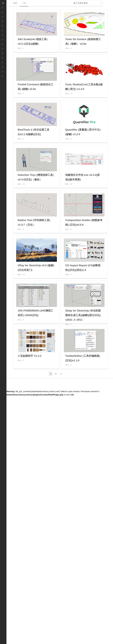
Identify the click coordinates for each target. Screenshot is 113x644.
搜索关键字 (73, 1)
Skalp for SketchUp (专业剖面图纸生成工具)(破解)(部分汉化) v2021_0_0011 (83, 315)
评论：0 (68, 229)
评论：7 (21, 94)
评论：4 (68, 48)
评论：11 (21, 184)
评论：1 (21, 48)
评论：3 (21, 229)
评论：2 (68, 275)
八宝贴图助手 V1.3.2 (29, 356)
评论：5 (68, 139)
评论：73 (69, 94)
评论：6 (21, 320)
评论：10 (69, 184)
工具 (24, 3)
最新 (15, 3)
